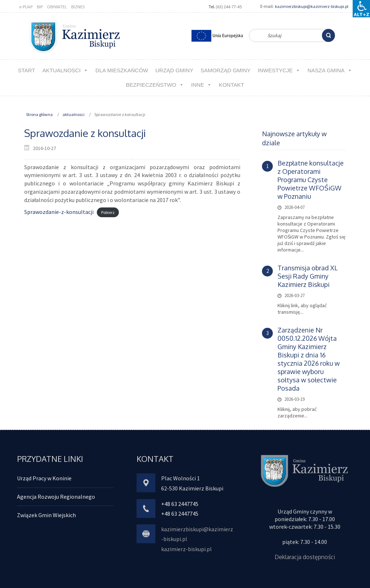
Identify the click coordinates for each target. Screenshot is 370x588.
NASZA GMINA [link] (330, 70)
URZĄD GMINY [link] (174, 70)
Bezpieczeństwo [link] (155, 85)
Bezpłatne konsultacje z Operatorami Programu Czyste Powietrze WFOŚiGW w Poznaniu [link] (311, 180)
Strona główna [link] (39, 114)
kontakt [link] (232, 85)
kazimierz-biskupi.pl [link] (186, 549)
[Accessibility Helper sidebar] (361, 9)
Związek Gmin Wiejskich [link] (46, 515)
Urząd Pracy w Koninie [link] (44, 478)
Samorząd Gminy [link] (225, 70)
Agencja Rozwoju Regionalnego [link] (56, 497)
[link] (328, 35)
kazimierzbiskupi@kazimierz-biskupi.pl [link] (312, 6)
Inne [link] (201, 85)
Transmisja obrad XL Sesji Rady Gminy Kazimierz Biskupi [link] (307, 276)
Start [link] (26, 70)
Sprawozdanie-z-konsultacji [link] (59, 212)
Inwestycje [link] (279, 70)
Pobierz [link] (108, 212)
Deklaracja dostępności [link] (305, 557)
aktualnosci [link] (65, 70)
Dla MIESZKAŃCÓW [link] (122, 70)
